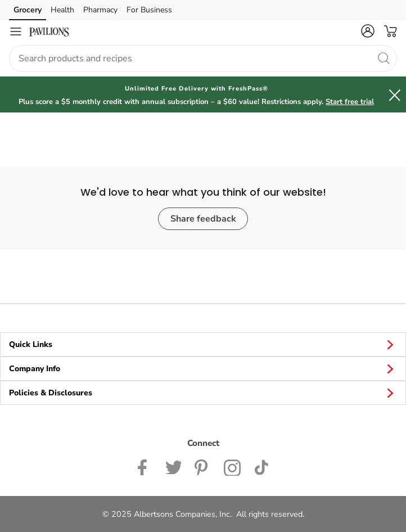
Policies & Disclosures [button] (203, 393)
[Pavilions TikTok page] (261, 466)
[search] (384, 58)
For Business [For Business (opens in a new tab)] (149, 10)
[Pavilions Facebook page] (145, 466)
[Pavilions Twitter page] (173, 466)
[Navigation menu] (16, 31)
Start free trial (350, 102)
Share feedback (203, 219)
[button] (368, 31)
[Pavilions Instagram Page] (233, 466)
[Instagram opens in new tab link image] (202, 466)
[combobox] (203, 58)
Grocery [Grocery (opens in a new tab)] (28, 10)
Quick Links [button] (203, 344)
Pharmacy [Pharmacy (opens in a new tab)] (100, 10)
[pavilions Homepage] (49, 31)
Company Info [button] (203, 368)
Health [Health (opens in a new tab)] (62, 10)
